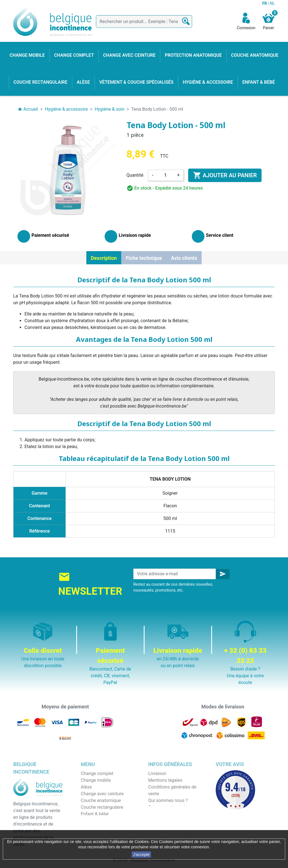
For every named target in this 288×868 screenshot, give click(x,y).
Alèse (86, 787)
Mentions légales (165, 780)
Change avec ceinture (102, 794)
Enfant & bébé (95, 814)
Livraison (157, 773)
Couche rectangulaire (102, 807)
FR (265, 3)
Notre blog (159, 827)
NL (272, 3)
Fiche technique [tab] (144, 258)
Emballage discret (166, 814)
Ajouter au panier (225, 175)
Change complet (97, 773)
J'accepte (141, 855)
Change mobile (96, 780)
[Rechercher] (144, 21)
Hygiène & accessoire (102, 821)
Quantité (135, 175)
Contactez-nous (164, 821)
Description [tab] (104, 258)
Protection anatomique (103, 827)
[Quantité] (165, 175)
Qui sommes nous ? (168, 800)
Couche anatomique (101, 800)
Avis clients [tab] (184, 258)
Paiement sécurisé (167, 807)
